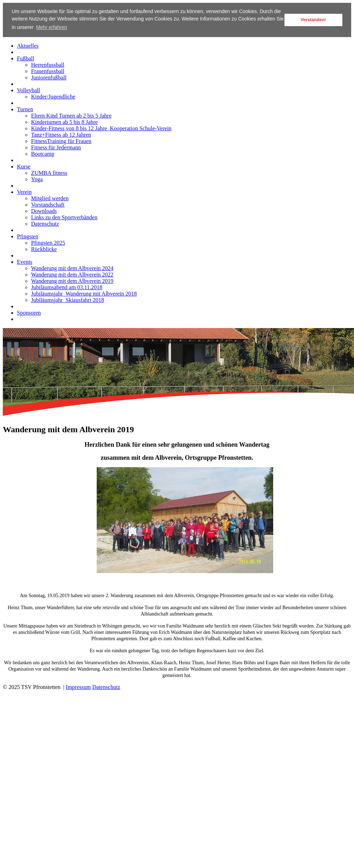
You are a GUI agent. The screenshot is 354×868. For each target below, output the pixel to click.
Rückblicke (44, 249)
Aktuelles (28, 46)
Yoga (37, 179)
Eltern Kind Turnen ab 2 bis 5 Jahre (71, 116)
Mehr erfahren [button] (52, 27)
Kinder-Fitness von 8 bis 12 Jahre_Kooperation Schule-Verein (101, 128)
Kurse (24, 167)
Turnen (25, 109)
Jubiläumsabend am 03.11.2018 (67, 287)
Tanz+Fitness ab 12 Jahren (61, 135)
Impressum (78, 687)
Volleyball (28, 90)
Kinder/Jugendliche (53, 97)
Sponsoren (29, 313)
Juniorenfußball (49, 78)
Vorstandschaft (48, 205)
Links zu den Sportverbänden (64, 217)
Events (25, 262)
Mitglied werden (50, 198)
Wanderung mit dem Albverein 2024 (72, 268)
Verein (24, 192)
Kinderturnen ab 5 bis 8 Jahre (64, 122)
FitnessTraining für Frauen (61, 141)
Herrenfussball (48, 65)
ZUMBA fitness (49, 173)
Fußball (26, 58)
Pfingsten (28, 236)
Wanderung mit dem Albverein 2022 (72, 275)
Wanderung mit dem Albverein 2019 (72, 281)
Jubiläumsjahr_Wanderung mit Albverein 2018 (84, 294)
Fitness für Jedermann (56, 147)
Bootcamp (43, 154)
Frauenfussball (48, 71)
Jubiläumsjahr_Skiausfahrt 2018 (68, 300)
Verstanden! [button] (313, 20)
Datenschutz (45, 224)
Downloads (44, 211)
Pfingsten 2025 (48, 243)
